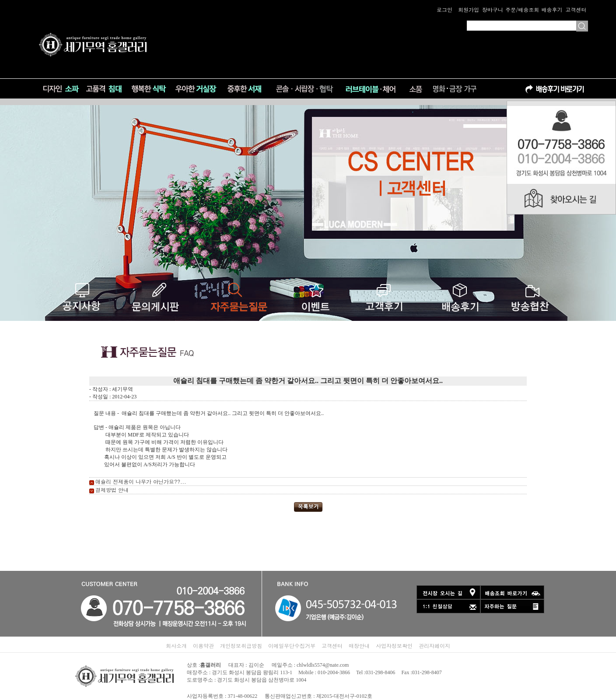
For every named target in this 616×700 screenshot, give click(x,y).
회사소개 (176, 645)
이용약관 (203, 645)
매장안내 (359, 645)
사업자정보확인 (394, 645)
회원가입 (469, 9)
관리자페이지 (434, 645)
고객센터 (576, 9)
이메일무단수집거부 (292, 645)
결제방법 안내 (112, 490)
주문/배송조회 (522, 9)
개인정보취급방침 (241, 645)
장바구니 (493, 9)
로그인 (444, 9)
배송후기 (552, 9)
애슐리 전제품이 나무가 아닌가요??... (141, 481)
